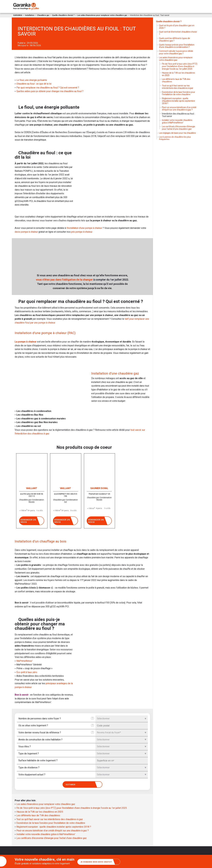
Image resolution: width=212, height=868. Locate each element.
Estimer (83, 785)
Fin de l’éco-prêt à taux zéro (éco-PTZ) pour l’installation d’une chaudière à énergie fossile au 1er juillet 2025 (72, 808)
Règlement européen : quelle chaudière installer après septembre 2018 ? (54, 827)
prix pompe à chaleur (82, 232)
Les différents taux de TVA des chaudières (38, 816)
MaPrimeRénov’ (24, 661)
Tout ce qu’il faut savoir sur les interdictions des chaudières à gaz (50, 819)
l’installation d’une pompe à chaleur (84, 228)
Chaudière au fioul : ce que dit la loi (34, 84)
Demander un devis (31, 521)
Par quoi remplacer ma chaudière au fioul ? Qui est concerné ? (48, 88)
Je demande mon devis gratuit (100, 862)
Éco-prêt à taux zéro (27, 672)
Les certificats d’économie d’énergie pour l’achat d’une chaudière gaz (51, 838)
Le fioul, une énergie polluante (32, 80)
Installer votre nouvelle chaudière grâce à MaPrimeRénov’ (46, 834)
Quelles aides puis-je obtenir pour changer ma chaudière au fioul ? (50, 91)
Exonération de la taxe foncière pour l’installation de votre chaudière (51, 823)
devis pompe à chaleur (26, 232)
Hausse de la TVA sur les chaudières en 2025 (40, 812)
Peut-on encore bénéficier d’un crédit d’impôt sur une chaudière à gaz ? (52, 831)
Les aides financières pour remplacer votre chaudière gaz (46, 804)
